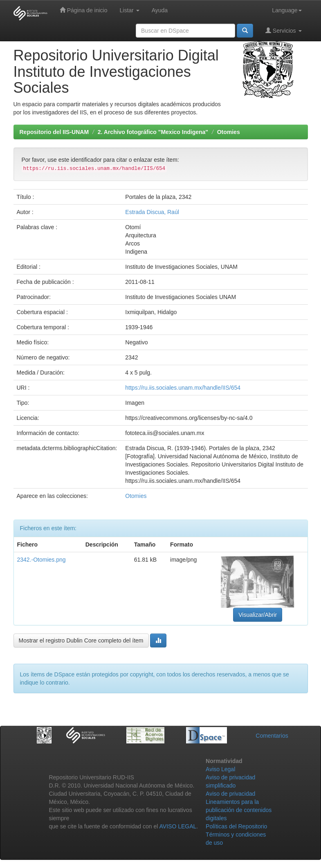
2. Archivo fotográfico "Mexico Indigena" (153, 132)
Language (287, 10)
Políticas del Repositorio (236, 826)
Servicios (284, 30)
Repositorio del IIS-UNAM (54, 132)
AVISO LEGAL (178, 826)
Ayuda (160, 10)
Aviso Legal (220, 769)
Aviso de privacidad (230, 794)
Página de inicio (84, 10)
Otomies (229, 132)
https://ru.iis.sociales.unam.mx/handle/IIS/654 (183, 388)
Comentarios (272, 736)
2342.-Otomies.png (42, 560)
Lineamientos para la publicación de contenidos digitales (239, 810)
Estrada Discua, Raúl (152, 212)
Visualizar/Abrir (258, 615)
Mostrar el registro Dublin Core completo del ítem (81, 640)
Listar (130, 10)
